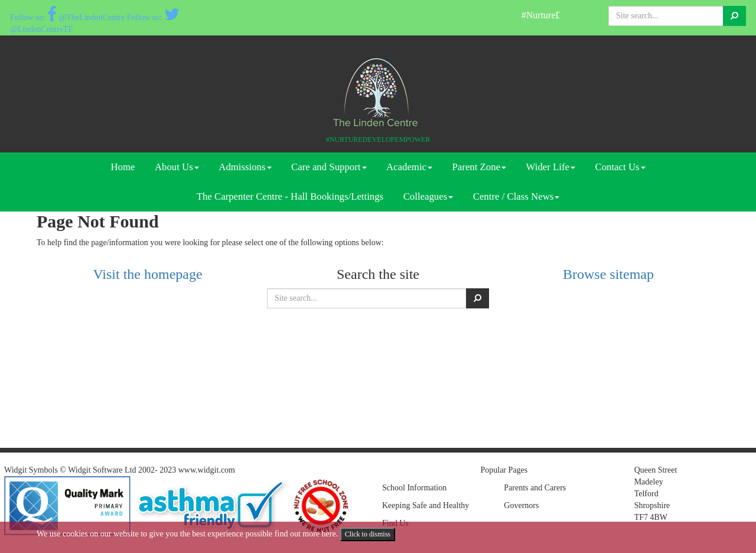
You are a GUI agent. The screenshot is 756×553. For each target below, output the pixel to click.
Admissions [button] (245, 167)
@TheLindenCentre (86, 17)
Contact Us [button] (620, 167)
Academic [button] (409, 167)
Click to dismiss (368, 534)
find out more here (305, 534)
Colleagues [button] (428, 196)
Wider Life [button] (551, 167)
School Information (414, 488)
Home (123, 167)
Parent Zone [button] (480, 167)
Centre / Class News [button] (517, 196)
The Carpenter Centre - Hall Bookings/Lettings (290, 196)
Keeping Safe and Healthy (426, 505)
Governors (521, 505)
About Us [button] (177, 167)
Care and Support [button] (329, 167)
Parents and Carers (535, 488)
